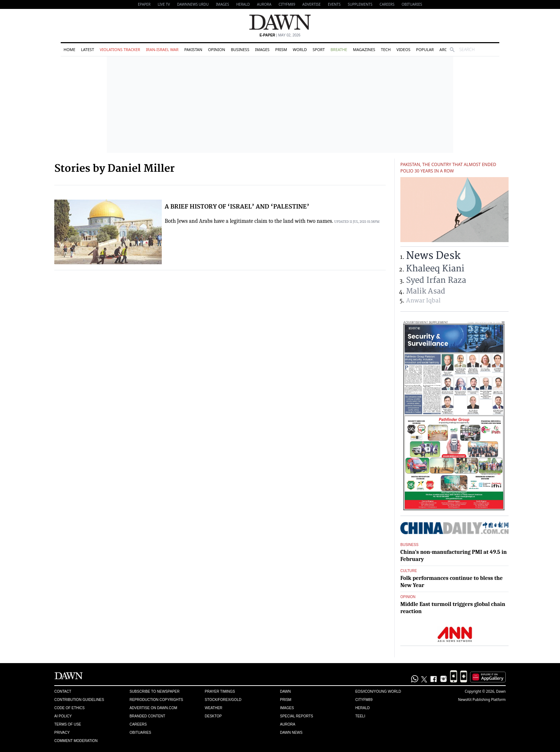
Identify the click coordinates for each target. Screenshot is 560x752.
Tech (386, 49)
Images (222, 4)
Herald (243, 4)
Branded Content (147, 716)
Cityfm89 (364, 700)
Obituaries (412, 4)
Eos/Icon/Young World (378, 691)
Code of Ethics (69, 708)
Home (69, 49)
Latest (87, 49)
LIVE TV (164, 4)
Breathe (339, 49)
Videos (403, 49)
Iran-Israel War (162, 49)
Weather (213, 708)
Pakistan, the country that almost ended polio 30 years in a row (448, 168)
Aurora (264, 4)
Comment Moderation (76, 741)
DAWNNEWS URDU (193, 4)
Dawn (285, 691)
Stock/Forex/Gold (223, 700)
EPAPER (144, 4)
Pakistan (193, 49)
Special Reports (297, 716)
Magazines (364, 49)
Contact (63, 691)
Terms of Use (68, 724)
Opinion (216, 49)
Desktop (213, 716)
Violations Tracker (120, 49)
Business (240, 49)
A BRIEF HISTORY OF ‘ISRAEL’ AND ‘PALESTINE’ (237, 207)
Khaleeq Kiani (435, 269)
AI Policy (63, 716)
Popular (425, 49)
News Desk (433, 256)
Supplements (360, 4)
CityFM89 (287, 4)
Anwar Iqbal (423, 301)
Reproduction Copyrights (156, 700)
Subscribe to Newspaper (155, 691)
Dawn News (291, 733)
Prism (281, 49)
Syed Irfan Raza (436, 280)
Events (334, 4)
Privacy (62, 733)
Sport (319, 49)
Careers (387, 4)
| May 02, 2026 (280, 35)
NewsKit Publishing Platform (482, 700)
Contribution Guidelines (79, 700)
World (300, 49)
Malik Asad (426, 291)
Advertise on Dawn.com (153, 708)
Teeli (360, 716)
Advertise (312, 4)
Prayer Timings (220, 691)
